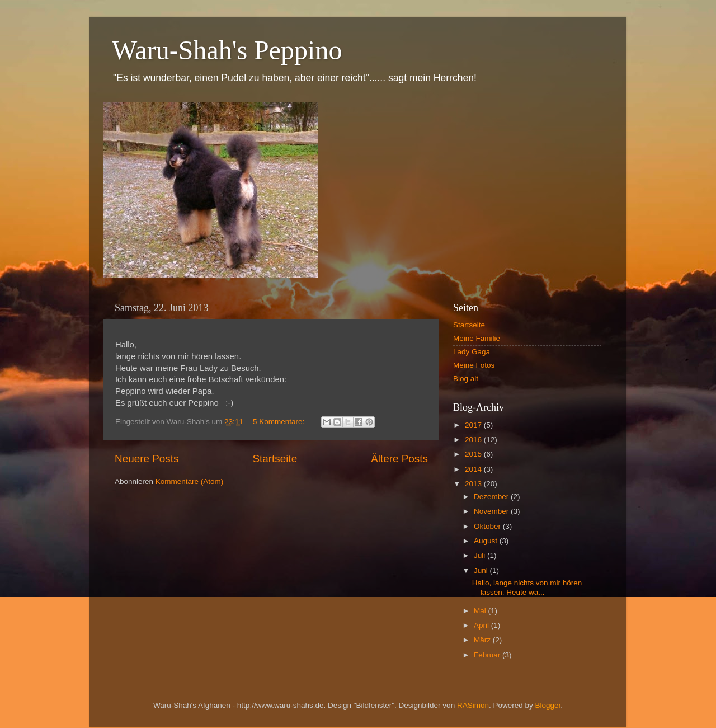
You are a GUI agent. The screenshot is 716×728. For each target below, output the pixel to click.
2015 (474, 454)
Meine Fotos (474, 365)
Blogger (548, 705)
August (487, 541)
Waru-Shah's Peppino (227, 50)
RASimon (473, 705)
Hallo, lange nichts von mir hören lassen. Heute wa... (527, 587)
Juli (481, 555)
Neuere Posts (147, 459)
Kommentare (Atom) (190, 482)
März (483, 640)
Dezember (492, 497)
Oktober (488, 526)
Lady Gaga (472, 352)
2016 (474, 440)
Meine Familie (477, 338)
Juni (482, 570)
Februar (488, 655)
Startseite (275, 459)
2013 (474, 484)
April (482, 625)
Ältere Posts (399, 459)
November (492, 511)
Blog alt (466, 379)
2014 (474, 469)
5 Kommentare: (280, 422)
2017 (474, 425)
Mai (481, 611)
